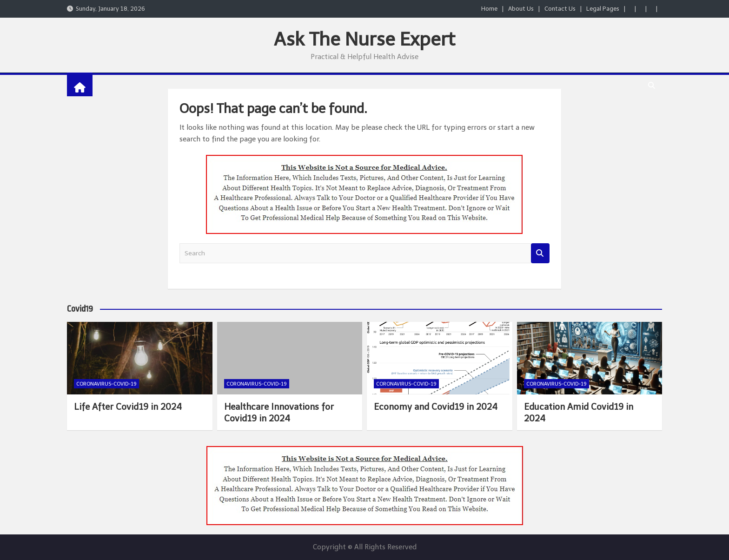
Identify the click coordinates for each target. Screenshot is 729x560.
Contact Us (560, 9)
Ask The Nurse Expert (364, 39)
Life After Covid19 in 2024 (128, 407)
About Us (521, 9)
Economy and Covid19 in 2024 (436, 407)
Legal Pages (603, 9)
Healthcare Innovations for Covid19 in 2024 (279, 413)
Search (540, 253)
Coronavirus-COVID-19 (106, 384)
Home (489, 9)
